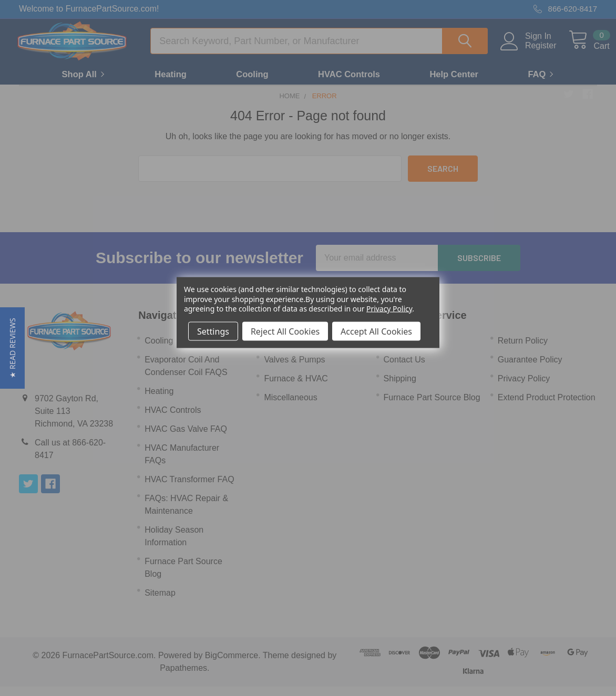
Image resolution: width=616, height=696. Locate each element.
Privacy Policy (389, 308)
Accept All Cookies (376, 331)
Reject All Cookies (285, 331)
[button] (12, 348)
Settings (213, 331)
